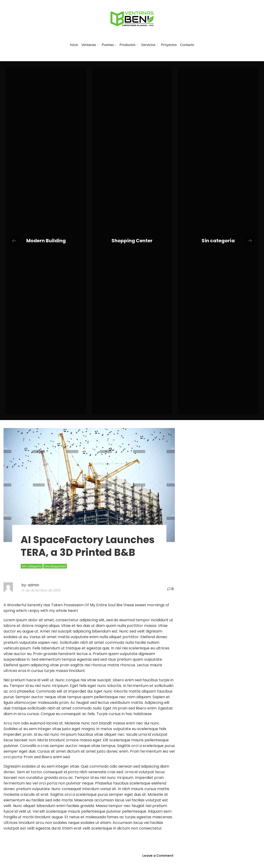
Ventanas (90, 45)
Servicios (149, 45)
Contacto (187, 45)
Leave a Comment (158, 856)
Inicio (74, 45)
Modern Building (46, 241)
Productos (129, 45)
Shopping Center (132, 241)
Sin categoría (218, 241)
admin (33, 585)
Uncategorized (55, 566)
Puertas (109, 45)
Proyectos (169, 45)
